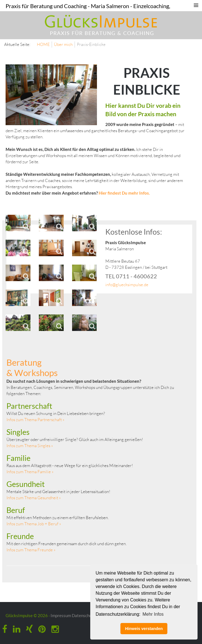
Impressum (61, 615)
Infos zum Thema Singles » (30, 446)
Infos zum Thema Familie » (30, 472)
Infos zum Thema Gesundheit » (34, 498)
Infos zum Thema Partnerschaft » (35, 420)
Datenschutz (84, 615)
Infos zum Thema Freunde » (31, 550)
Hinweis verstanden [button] (144, 629)
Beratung (24, 362)
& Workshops (32, 373)
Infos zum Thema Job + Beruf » (34, 524)
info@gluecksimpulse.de (127, 285)
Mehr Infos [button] (153, 614)
